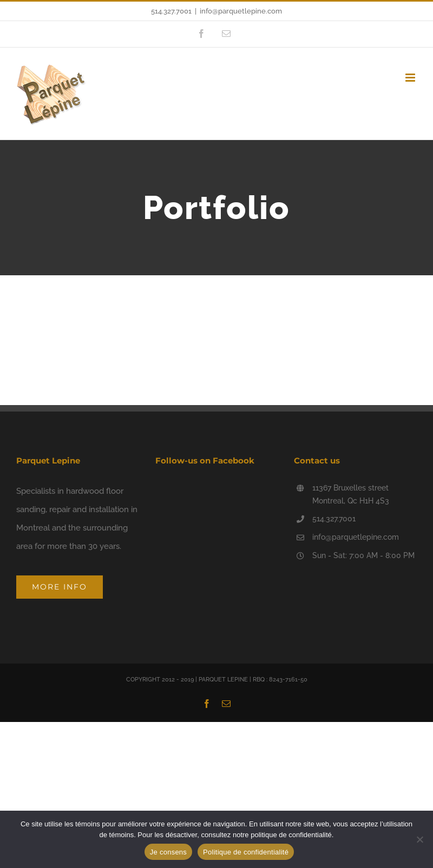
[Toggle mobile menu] (411, 78)
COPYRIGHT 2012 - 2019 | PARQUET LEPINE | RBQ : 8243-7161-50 (217, 680)
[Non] (419, 839)
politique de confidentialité (291, 835)
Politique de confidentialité (246, 852)
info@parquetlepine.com (241, 11)
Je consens (168, 852)
